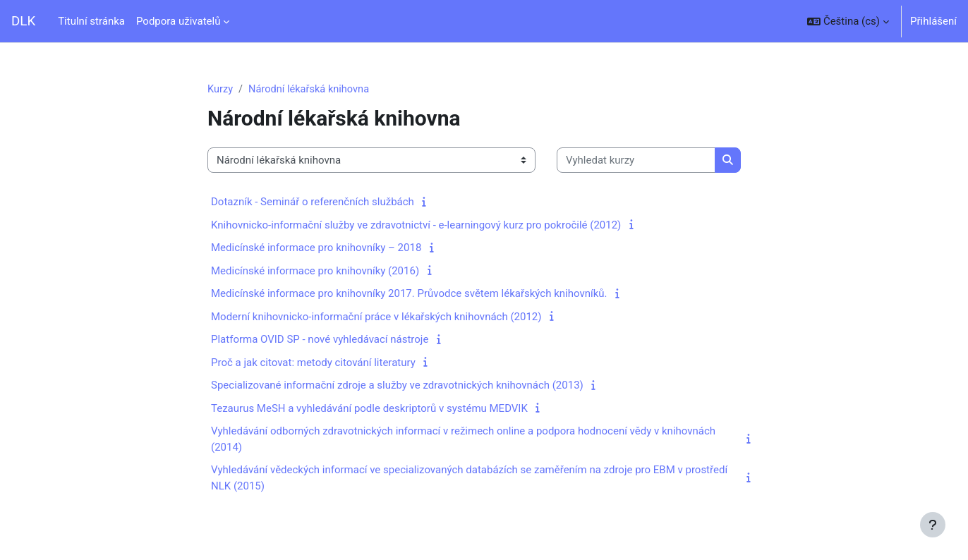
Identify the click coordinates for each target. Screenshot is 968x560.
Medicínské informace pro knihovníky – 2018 (316, 248)
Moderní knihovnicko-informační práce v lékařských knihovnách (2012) (376, 317)
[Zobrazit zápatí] (933, 525)
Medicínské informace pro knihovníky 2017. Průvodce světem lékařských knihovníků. (409, 294)
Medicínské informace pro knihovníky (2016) (315, 272)
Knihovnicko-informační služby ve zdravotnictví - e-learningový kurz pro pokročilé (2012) (416, 226)
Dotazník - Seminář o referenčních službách (313, 202)
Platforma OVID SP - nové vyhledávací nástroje (320, 340)
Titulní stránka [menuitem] (91, 21)
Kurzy (220, 90)
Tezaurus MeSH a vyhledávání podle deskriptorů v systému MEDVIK (369, 409)
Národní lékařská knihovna (311, 90)
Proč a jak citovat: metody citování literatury (313, 363)
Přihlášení (933, 21)
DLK (23, 21)
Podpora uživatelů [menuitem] (178, 21)
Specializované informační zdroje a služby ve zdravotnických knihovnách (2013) (397, 386)
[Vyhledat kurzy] (636, 161)
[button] (848, 21)
